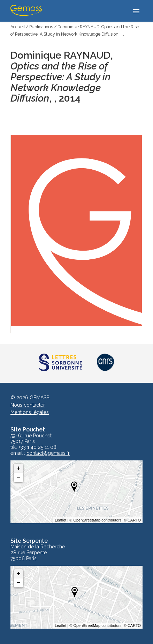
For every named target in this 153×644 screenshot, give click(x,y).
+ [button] (19, 468)
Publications (41, 27)
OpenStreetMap (87, 520)
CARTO (134, 520)
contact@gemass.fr (48, 453)
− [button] (19, 478)
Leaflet (60, 520)
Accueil (18, 27)
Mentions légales (30, 412)
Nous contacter (28, 405)
